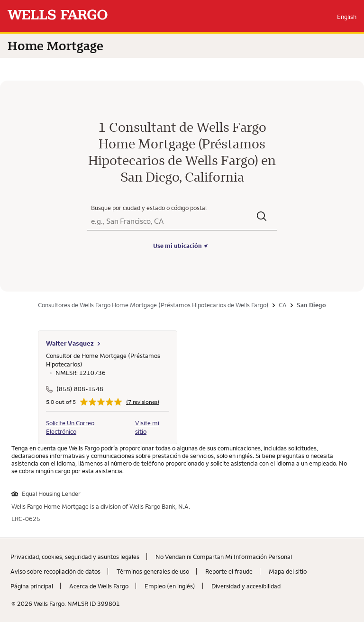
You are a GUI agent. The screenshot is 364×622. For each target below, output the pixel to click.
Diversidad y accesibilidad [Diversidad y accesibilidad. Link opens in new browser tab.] (246, 586)
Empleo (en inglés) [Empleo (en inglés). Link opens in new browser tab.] (170, 586)
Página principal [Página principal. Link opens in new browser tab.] (32, 586)
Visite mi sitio (147, 427)
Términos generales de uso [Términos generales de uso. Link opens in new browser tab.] (153, 571)
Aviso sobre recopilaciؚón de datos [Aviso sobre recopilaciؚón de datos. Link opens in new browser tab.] (55, 571)
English (347, 17)
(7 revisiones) (143, 402)
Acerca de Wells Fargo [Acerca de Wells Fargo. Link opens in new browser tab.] (99, 586)
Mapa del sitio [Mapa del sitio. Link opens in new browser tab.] (288, 571)
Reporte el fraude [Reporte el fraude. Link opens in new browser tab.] (229, 571)
